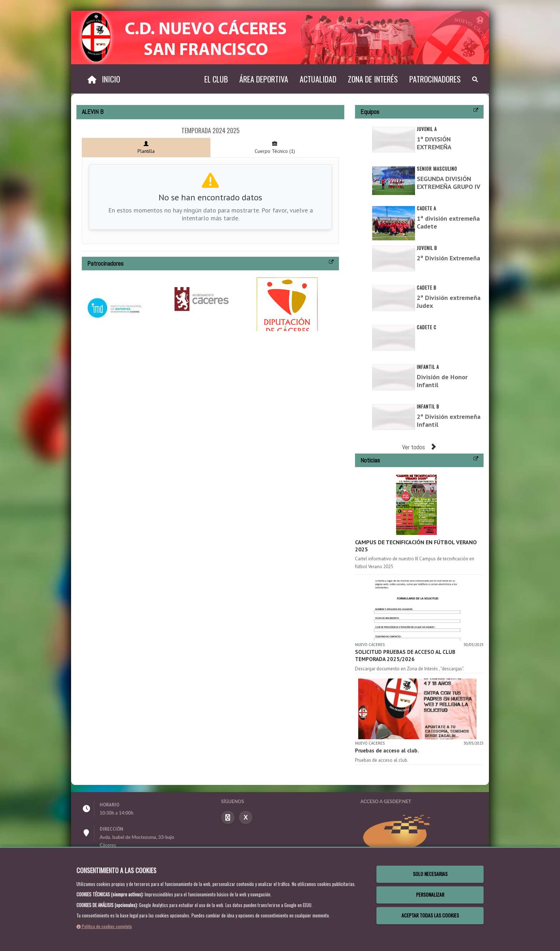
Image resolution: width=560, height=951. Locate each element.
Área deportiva (264, 79)
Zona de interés (373, 79)
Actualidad (318, 79)
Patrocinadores (435, 79)
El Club (216, 79)
